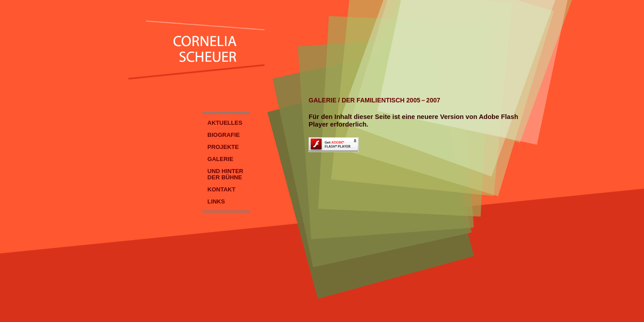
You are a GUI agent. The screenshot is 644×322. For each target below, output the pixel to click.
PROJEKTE (223, 147)
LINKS (216, 201)
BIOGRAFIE (224, 135)
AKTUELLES (225, 123)
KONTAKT (222, 189)
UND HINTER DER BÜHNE (223, 174)
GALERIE (220, 159)
